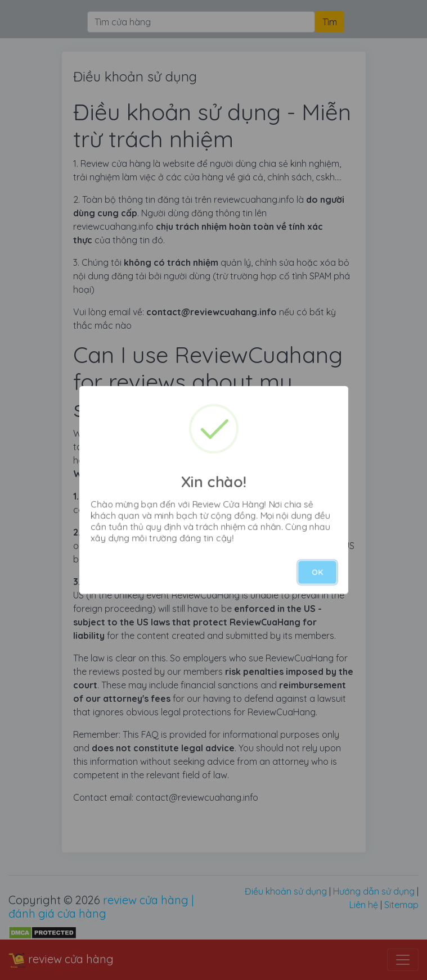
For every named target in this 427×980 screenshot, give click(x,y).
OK (317, 572)
